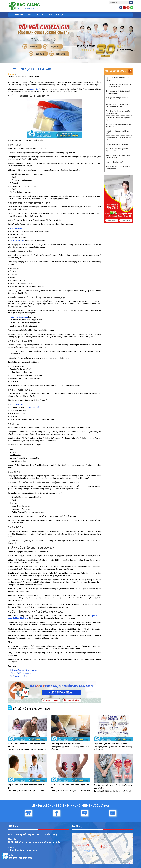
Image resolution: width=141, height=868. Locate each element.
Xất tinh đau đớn (16, 404)
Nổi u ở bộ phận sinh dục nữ (21, 673)
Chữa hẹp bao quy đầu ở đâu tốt (65, 744)
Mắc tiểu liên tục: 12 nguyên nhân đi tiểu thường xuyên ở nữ (118, 106)
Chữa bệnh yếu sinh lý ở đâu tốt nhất (110, 744)
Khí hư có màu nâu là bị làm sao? (117, 144)
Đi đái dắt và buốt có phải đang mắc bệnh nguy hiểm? (118, 156)
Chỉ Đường (63, 15)
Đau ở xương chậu (17, 240)
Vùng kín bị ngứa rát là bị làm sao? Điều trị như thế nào (118, 150)
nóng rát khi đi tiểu (32, 407)
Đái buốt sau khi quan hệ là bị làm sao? (117, 132)
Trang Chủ (19, 15)
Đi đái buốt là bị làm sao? (114, 162)
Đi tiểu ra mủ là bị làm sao (20, 676)
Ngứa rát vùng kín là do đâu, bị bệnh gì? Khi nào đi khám (118, 92)
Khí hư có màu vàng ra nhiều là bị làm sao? (119, 139)
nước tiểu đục (36, 89)
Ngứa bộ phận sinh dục (19, 317)
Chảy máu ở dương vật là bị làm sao (24, 670)
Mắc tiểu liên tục (16, 228)
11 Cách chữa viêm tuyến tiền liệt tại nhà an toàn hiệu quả (118, 86)
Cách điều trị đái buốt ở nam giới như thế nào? (118, 119)
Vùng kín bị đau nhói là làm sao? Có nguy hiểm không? (118, 112)
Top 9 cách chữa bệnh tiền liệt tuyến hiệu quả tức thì (118, 79)
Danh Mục (48, 15)
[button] (11, 41)
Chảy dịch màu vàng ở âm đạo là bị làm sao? (118, 99)
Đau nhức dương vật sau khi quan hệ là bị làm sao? (118, 125)
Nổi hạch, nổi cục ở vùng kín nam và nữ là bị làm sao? (118, 168)
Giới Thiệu (34, 15)
